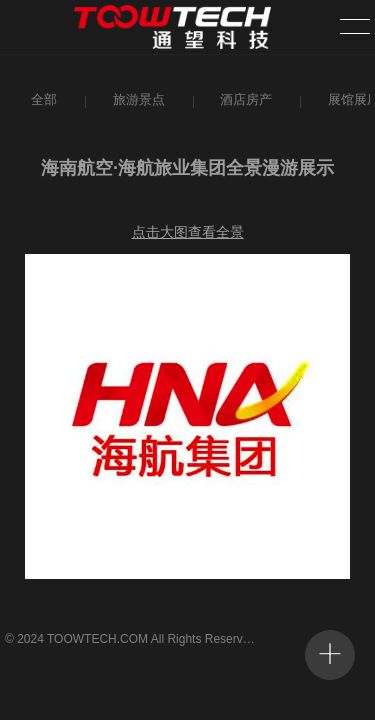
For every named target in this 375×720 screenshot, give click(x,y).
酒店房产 (244, 100)
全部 (42, 100)
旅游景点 (137, 100)
